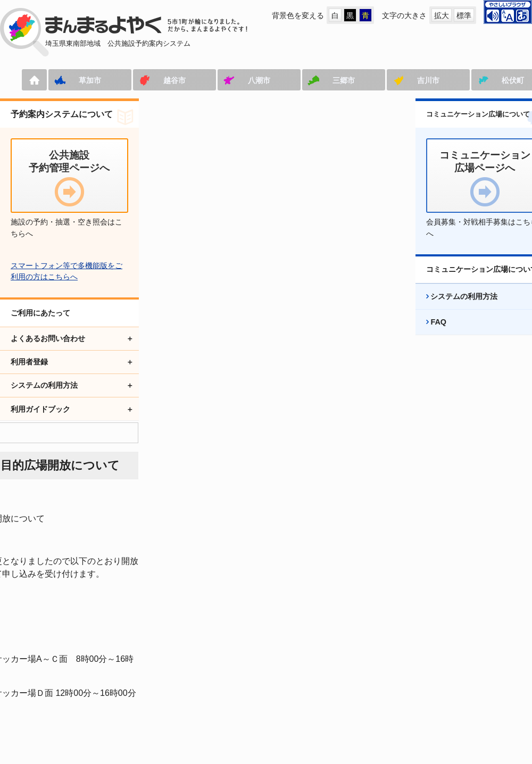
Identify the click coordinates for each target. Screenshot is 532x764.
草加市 (66, 80)
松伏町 (489, 80)
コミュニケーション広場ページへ (173, 686)
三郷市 (320, 80)
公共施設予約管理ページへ (45, 686)
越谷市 (151, 80)
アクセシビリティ (286, 686)
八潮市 (236, 80)
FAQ (428, 334)
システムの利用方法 (453, 308)
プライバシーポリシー (381, 686)
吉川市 (405, 80)
